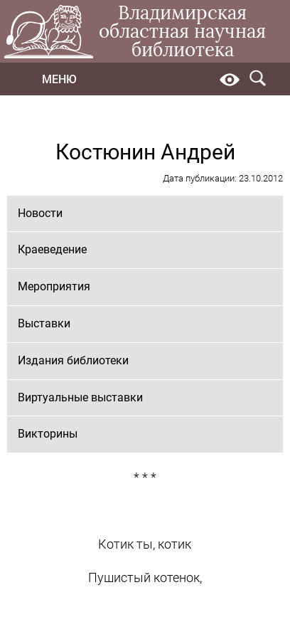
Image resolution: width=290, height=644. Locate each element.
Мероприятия (54, 286)
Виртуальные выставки (80, 397)
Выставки (44, 323)
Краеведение (52, 249)
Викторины (48, 434)
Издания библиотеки (73, 360)
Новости (40, 213)
